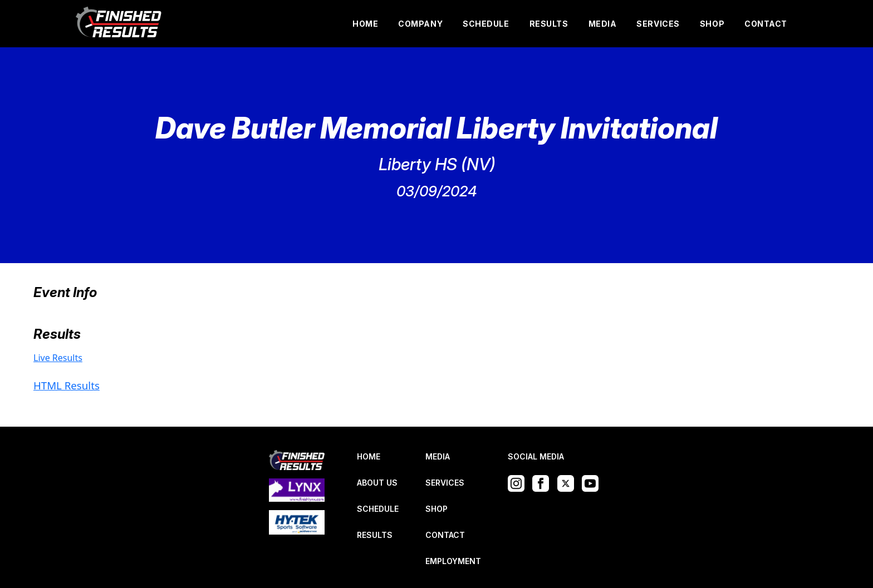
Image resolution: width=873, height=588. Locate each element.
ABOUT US (377, 483)
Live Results (58, 358)
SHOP (712, 24)
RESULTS (549, 24)
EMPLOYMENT (453, 561)
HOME (365, 24)
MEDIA (603, 24)
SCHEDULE (486, 24)
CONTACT (766, 24)
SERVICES (658, 24)
